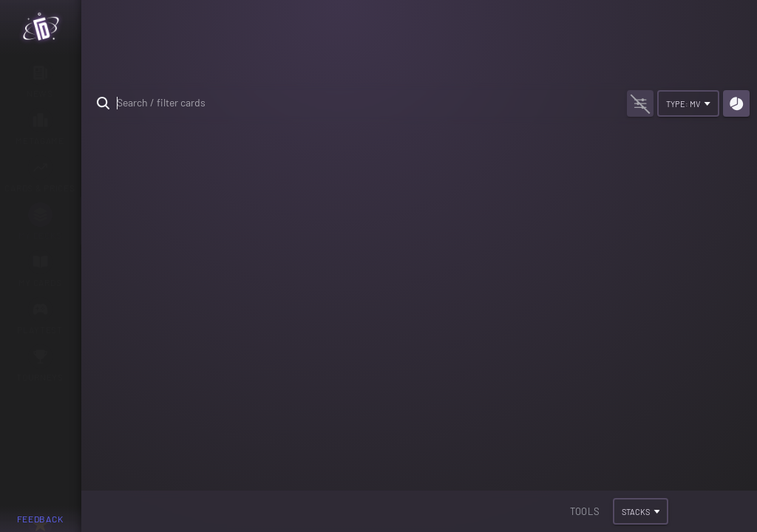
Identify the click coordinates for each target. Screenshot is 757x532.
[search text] (352, 103)
